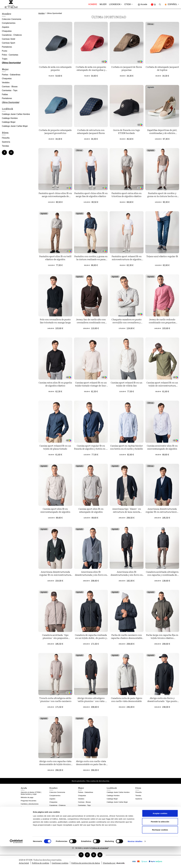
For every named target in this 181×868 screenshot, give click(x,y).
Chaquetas (7, 31)
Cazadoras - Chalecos (12, 35)
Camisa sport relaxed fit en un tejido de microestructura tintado (162, 385)
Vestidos (6, 83)
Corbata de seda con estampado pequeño (55, 68)
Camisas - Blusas (10, 87)
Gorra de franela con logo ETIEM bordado (127, 131)
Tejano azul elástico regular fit (162, 256)
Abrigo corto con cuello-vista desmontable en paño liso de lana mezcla (91, 764)
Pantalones (7, 47)
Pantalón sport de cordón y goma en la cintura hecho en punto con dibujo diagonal (162, 196)
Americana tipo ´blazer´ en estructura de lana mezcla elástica (127, 512)
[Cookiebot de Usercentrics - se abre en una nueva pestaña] (16, 863)
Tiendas (5, 146)
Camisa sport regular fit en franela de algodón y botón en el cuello (91, 449)
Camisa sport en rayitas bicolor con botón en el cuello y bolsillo (127, 447)
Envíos (23, 807)
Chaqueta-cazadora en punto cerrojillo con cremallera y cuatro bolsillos (127, 322)
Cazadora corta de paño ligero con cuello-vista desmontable (127, 700)
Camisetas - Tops (10, 90)
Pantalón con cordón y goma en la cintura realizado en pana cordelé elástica (91, 259)
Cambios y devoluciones (30, 804)
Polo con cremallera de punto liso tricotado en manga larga (55, 321)
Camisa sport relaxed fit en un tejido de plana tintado (55, 447)
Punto (5, 51)
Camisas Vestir (9, 39)
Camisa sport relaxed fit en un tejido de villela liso (127, 384)
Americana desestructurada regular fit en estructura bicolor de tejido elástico (162, 512)
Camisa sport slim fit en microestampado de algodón (55, 510)
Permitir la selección (160, 843)
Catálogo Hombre (10, 118)
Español (172, 4)
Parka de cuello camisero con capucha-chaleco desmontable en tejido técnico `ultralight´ (127, 638)
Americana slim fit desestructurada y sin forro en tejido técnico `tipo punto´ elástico (127, 576)
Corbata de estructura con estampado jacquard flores (91, 131)
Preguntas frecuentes (29, 801)
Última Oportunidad (11, 63)
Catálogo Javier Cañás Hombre (16, 114)
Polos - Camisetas (10, 55)
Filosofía (6, 138)
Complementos (9, 23)
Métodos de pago (27, 797)
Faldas (5, 94)
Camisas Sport (8, 43)
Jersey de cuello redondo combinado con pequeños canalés (162, 322)
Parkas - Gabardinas (11, 75)
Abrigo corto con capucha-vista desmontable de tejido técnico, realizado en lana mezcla (55, 764)
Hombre (93, 4)
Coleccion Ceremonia (12, 19)
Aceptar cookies (160, 835)
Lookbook (115, 4)
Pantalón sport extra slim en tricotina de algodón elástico (127, 195)
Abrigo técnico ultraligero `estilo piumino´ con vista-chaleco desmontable (91, 701)
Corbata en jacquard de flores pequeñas (127, 68)
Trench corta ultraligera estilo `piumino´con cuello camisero (55, 700)
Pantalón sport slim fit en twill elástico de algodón (55, 258)
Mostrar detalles (135, 863)
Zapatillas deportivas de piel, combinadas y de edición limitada (162, 133)
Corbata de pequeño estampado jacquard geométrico (55, 131)
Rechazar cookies (160, 851)
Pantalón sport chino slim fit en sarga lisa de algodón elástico (91, 195)
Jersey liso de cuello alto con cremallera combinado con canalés (91, 322)
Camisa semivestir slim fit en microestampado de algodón (162, 447)
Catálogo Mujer (9, 122)
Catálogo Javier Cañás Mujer (15, 126)
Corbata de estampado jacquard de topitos (162, 68)
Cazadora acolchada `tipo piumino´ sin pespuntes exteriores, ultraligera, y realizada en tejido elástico (55, 639)
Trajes (5, 59)
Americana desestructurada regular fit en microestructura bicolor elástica (55, 575)
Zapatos (6, 27)
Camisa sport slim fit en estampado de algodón (91, 510)
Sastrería (6, 142)
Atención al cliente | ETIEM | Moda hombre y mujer (31, 793)
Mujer (103, 4)
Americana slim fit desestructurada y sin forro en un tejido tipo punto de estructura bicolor (91, 576)
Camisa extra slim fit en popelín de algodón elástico (55, 384)
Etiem (129, 4)
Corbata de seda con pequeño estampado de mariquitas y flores (91, 70)
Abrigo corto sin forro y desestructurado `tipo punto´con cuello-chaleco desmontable (162, 703)
